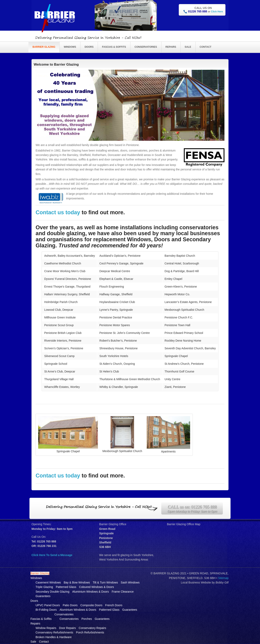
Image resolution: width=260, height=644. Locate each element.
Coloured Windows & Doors (96, 587)
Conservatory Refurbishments (54, 632)
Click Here (217, 12)
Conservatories (146, 47)
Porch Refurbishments (90, 632)
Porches (87, 619)
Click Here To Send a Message (52, 555)
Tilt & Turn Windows (105, 582)
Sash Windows (130, 582)
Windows (70, 47)
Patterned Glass (66, 587)
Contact (206, 47)
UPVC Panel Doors (48, 605)
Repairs (171, 47)
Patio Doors (70, 605)
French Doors (114, 605)
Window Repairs (46, 628)
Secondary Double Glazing (53, 592)
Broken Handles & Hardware (54, 637)
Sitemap (223, 578)
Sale (188, 47)
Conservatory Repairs (92, 628)
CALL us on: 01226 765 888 (192, 507)
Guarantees (43, 596)
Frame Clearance (123, 592)
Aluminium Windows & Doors (90, 592)
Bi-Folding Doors (46, 610)
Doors (89, 47)
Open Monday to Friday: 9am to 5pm (192, 511)
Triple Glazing (44, 587)
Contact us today (59, 212)
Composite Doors (91, 605)
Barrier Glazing (44, 47)
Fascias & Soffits (114, 47)
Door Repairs (67, 628)
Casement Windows (48, 582)
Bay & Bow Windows (77, 582)
